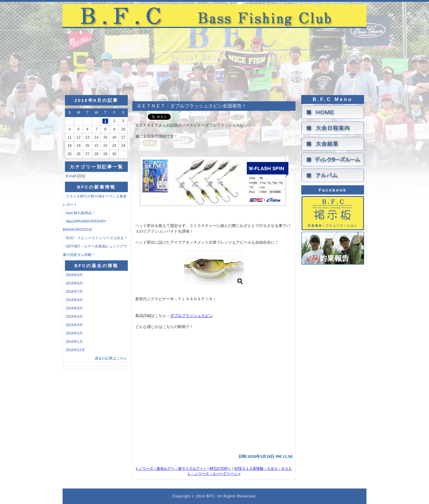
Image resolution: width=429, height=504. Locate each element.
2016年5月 (74, 308)
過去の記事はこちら (111, 358)
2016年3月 (74, 325)
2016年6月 (74, 300)
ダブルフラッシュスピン (191, 316)
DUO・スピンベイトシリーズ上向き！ (97, 238)
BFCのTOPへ (220, 469)
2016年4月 (74, 317)
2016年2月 (74, 333)
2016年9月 (74, 275)
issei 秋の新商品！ (81, 213)
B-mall (71, 176)
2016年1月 (74, 342)
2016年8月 (74, 283)
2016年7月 (74, 292)
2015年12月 (75, 350)
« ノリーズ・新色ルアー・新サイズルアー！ (171, 469)
